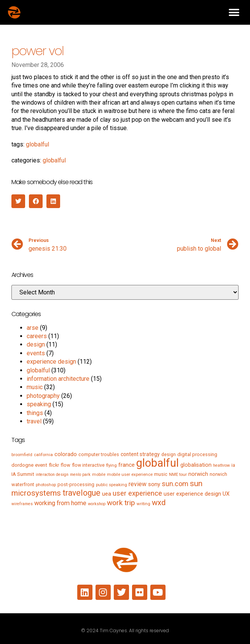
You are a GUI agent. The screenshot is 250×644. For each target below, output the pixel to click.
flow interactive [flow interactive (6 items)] (88, 465)
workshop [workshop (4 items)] (97, 504)
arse (33, 328)
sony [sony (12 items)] (154, 484)
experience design (51, 362)
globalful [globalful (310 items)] (158, 463)
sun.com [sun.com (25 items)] (175, 484)
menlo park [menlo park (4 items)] (80, 475)
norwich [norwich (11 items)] (198, 474)
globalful (37, 144)
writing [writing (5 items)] (143, 504)
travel (34, 421)
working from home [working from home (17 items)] (60, 503)
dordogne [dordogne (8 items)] (22, 465)
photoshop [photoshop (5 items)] (46, 485)
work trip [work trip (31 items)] (121, 503)
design (36, 344)
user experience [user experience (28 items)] (137, 493)
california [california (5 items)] (43, 455)
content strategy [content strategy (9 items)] (140, 454)
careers (37, 336)
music (35, 387)
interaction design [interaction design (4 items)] (52, 475)
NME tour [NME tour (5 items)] (178, 474)
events (36, 353)
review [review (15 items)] (138, 484)
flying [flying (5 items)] (111, 465)
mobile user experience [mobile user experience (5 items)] (130, 474)
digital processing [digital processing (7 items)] (197, 454)
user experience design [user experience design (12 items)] (192, 494)
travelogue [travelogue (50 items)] (81, 493)
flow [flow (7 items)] (65, 465)
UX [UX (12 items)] (226, 494)
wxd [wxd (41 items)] (159, 502)
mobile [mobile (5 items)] (99, 474)
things (35, 413)
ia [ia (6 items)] (233, 465)
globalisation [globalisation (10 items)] (196, 465)
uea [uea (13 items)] (107, 494)
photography (43, 396)
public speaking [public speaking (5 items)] (111, 485)
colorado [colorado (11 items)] (66, 454)
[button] (234, 12)
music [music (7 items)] (161, 474)
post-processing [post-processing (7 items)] (76, 484)
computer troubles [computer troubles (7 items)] (99, 454)
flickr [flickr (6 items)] (54, 465)
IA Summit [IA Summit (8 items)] (23, 474)
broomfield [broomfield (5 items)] (22, 455)
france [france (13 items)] (127, 465)
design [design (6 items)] (169, 455)
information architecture (58, 379)
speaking (39, 404)
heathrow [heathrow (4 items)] (221, 465)
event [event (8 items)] (41, 465)
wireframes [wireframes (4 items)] (22, 504)
